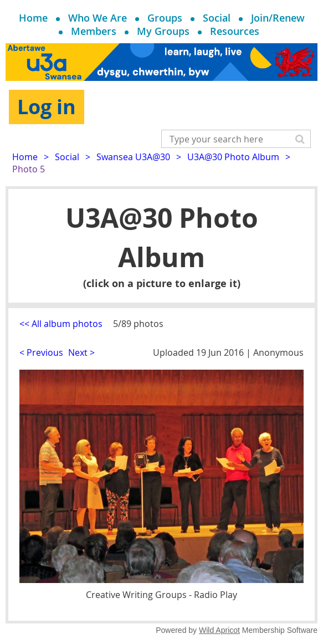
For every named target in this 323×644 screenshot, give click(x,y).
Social (217, 18)
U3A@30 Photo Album (233, 157)
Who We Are (98, 18)
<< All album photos (61, 324)
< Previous (41, 352)
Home (33, 18)
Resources (235, 31)
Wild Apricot (219, 630)
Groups (165, 18)
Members (94, 31)
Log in (47, 107)
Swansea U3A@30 (133, 157)
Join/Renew (278, 18)
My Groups (163, 31)
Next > (81, 352)
